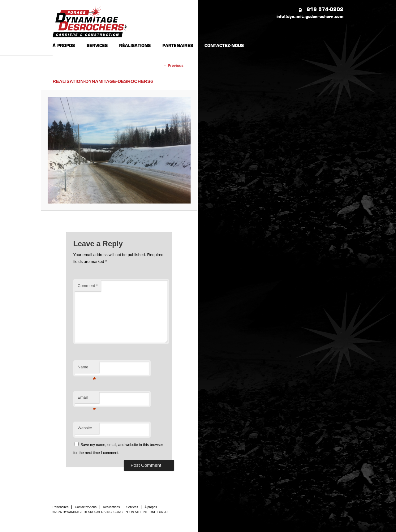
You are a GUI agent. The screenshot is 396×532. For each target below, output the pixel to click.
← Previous (173, 66)
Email (87, 399)
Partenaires (60, 507)
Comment (88, 286)
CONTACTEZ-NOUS (224, 46)
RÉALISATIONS (135, 46)
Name (87, 369)
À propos (151, 507)
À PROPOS (64, 46)
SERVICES (97, 46)
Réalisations (111, 507)
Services (132, 507)
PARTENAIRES (178, 46)
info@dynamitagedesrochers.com (310, 17)
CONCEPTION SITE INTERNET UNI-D (141, 512)
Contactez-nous (86, 507)
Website (85, 428)
